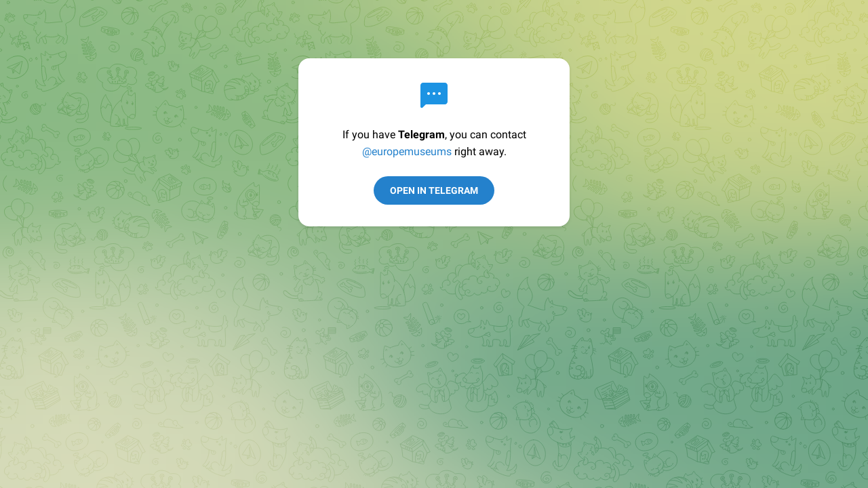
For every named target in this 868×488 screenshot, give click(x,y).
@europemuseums (407, 151)
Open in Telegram (434, 190)
